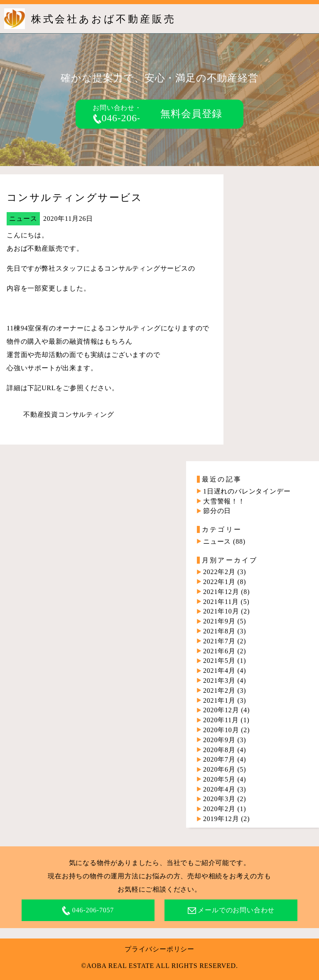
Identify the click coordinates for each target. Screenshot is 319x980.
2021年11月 (221, 602)
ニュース (23, 219)
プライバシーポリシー (159, 949)
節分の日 (217, 511)
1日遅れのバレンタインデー (247, 491)
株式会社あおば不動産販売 (104, 19)
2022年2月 (219, 572)
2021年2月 (219, 690)
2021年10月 (221, 611)
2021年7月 (219, 641)
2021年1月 (219, 700)
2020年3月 (219, 799)
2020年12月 (221, 710)
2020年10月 (221, 730)
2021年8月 (219, 631)
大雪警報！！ (224, 501)
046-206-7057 (128, 118)
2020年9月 (219, 740)
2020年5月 (219, 779)
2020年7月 (219, 759)
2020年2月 (219, 809)
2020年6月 (219, 769)
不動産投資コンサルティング (69, 414)
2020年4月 (219, 789)
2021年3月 (219, 681)
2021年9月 (219, 621)
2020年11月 (221, 720)
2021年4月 (219, 671)
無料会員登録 (191, 114)
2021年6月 (219, 651)
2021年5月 (219, 661)
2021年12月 (221, 592)
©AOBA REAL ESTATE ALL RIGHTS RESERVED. (159, 966)
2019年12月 (221, 819)
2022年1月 (219, 582)
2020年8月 (219, 750)
